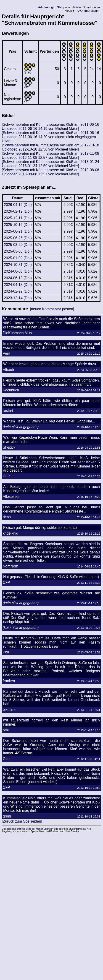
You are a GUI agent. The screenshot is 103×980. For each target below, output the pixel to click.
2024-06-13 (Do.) (18, 278)
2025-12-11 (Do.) (18, 218)
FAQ (80, 11)
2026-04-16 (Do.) (18, 205)
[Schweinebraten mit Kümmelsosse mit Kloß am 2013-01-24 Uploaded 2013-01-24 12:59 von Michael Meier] (50, 164)
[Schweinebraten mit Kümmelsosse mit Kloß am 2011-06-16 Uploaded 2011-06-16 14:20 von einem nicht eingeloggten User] (50, 137)
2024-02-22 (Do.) (18, 291)
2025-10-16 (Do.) (18, 225)
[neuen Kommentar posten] (52, 309)
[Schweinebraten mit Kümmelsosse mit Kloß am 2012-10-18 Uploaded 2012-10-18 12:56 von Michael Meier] (50, 147)
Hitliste (76, 7)
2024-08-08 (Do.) (18, 271)
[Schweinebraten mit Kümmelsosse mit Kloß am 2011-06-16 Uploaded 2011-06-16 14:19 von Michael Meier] (50, 127)
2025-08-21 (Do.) (18, 231)
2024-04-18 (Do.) (18, 285)
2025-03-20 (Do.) (18, 245)
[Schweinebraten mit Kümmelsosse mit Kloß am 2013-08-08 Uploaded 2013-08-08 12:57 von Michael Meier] (50, 172)
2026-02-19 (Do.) (18, 211)
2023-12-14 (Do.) (18, 298)
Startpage (64, 7)
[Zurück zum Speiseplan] (22, 821)
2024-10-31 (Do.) (18, 265)
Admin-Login (47, 7)
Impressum (92, 11)
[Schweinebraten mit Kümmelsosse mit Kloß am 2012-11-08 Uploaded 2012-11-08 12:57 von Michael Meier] (50, 155)
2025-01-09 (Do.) (18, 258)
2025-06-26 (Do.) (18, 238)
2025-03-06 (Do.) (18, 251)
